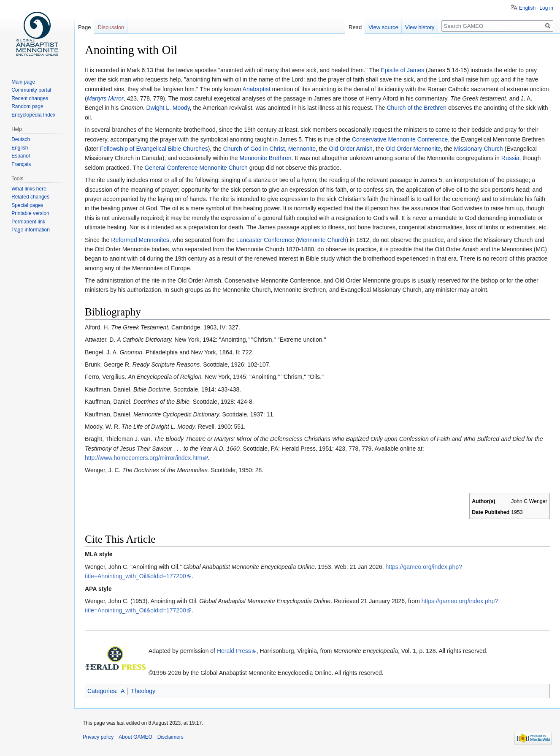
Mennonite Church (322, 240)
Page (84, 27)
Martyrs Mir (102, 98)
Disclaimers (170, 737)
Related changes (30, 197)
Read (355, 27)
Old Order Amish (350, 149)
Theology (143, 691)
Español (20, 156)
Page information (31, 230)
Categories (102, 691)
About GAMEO (135, 737)
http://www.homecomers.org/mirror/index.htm (144, 458)
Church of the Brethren (417, 108)
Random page (27, 106)
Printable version (30, 213)
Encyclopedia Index (33, 115)
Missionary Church (479, 149)
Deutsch (21, 139)
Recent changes (30, 98)
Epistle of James (403, 70)
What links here (29, 189)
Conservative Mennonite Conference (400, 139)
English (527, 8)
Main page (23, 82)
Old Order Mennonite (413, 149)
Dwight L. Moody (168, 108)
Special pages (27, 205)
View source (383, 27)
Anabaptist (257, 89)
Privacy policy (98, 737)
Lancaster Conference (265, 240)
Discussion (111, 27)
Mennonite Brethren (266, 158)
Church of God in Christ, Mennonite (269, 149)
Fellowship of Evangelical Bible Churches (154, 149)
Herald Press (234, 651)
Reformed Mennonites (140, 240)
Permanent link (28, 222)
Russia (510, 158)
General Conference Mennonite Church (196, 168)
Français (21, 164)
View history (420, 27)
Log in (546, 8)
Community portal (31, 90)
